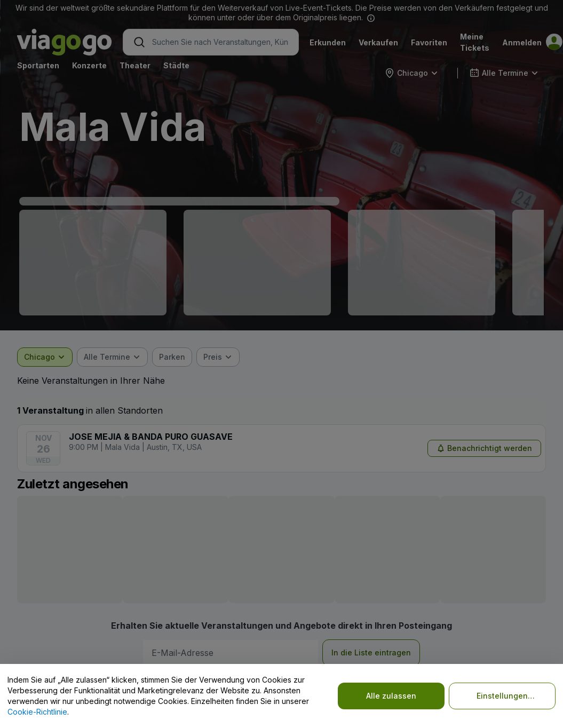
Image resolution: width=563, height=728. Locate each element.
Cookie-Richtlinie (37, 712)
